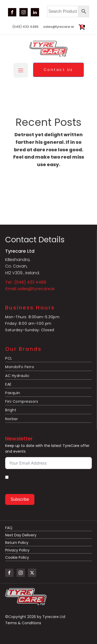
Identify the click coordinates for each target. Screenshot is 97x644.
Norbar (12, 419)
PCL (9, 358)
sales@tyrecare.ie (59, 27)
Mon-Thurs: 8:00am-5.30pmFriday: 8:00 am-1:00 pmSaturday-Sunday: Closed (32, 323)
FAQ (9, 528)
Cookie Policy (17, 558)
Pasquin (13, 393)
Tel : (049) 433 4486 (26, 282)
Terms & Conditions (23, 623)
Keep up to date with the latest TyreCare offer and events (47, 448)
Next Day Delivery (21, 535)
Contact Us (58, 70)
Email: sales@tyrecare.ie (30, 289)
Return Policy (17, 543)
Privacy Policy (17, 550)
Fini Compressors (22, 401)
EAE (8, 384)
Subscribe (20, 499)
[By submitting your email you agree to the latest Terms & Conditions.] (7, 477)
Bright (11, 410)
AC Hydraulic (17, 376)
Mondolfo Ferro (20, 367)
